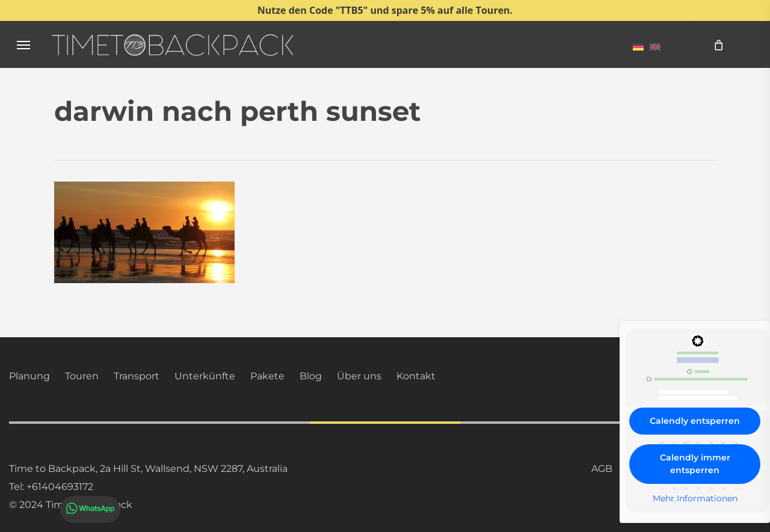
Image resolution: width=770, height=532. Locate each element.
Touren (82, 376)
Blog (311, 376)
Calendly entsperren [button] (695, 421)
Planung (29, 376)
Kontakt (416, 376)
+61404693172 (60, 487)
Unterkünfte (205, 376)
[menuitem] (638, 46)
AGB (602, 469)
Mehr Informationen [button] (695, 499)
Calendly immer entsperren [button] (695, 464)
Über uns (359, 376)
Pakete (267, 376)
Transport (137, 376)
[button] (23, 45)
